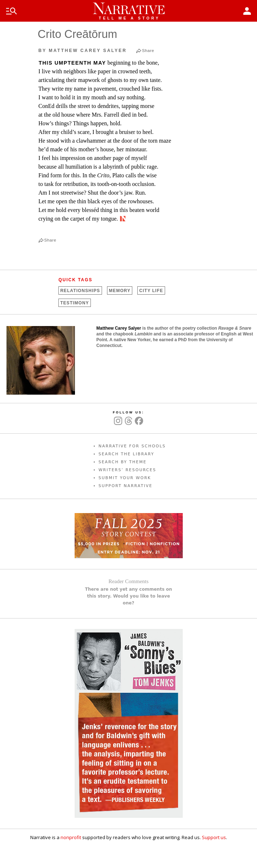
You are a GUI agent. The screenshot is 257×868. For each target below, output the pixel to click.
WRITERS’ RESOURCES (127, 470)
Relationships (80, 291)
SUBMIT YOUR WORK (125, 478)
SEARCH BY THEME (123, 462)
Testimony (75, 303)
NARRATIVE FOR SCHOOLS (132, 446)
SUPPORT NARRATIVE (125, 486)
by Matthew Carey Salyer (83, 51)
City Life (151, 291)
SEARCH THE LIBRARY (126, 454)
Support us (214, 837)
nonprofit (71, 837)
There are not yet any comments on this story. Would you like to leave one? (129, 596)
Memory (120, 291)
